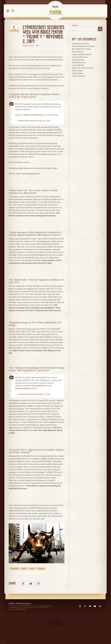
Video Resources (79, 62)
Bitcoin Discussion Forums (83, 68)
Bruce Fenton (29, 46)
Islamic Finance (78, 76)
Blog (37, 46)
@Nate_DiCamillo (31, 115)
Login (2, 643)
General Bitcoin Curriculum (83, 46)
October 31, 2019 (43, 121)
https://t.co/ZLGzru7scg (49, 115)
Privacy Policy (21, 609)
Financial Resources (80, 57)
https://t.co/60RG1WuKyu (26, 386)
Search (75, 25)
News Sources (78, 52)
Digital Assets (78, 73)
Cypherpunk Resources (82, 54)
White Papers (78, 71)
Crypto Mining (78, 65)
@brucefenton (51, 104)
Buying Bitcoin (78, 60)
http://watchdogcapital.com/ (28, 174)
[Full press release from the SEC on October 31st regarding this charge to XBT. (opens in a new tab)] (36, 430)
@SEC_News (31, 378)
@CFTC (43, 378)
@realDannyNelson (23, 388)
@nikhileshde (42, 386)
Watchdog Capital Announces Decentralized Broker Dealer (33, 168)
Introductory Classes (80, 44)
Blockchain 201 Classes (81, 49)
